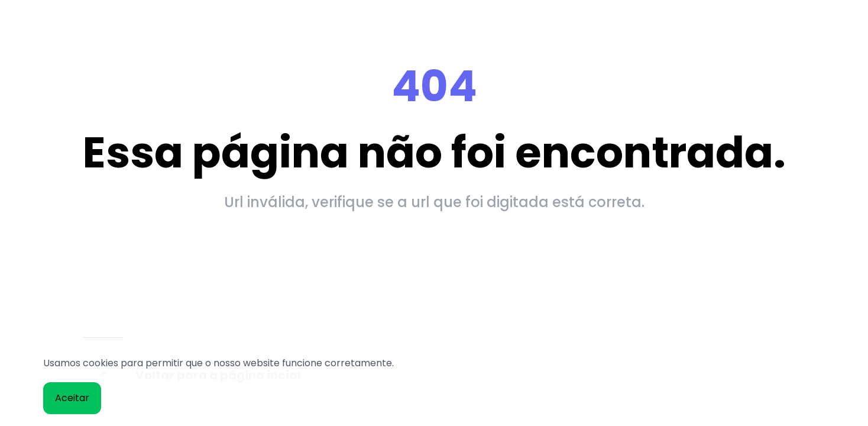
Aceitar (72, 398)
